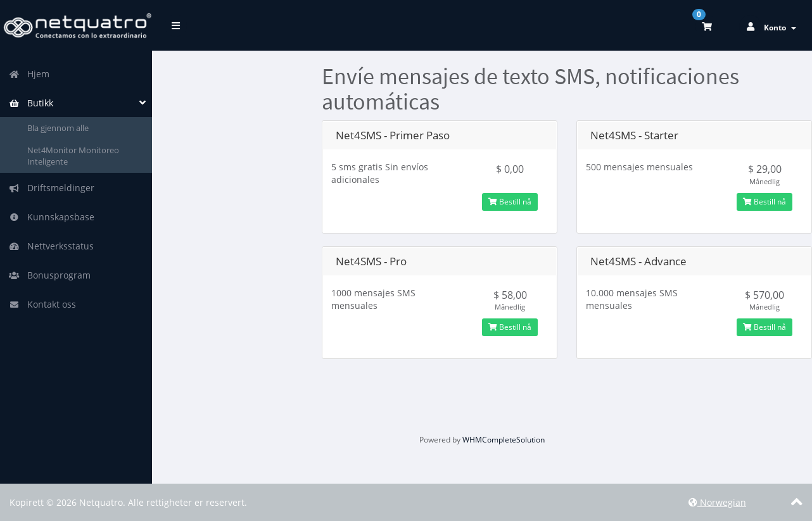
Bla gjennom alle (58, 128)
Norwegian (717, 502)
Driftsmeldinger (52, 188)
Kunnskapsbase (52, 217)
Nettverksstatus (51, 246)
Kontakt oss (42, 304)
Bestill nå (510, 202)
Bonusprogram (50, 275)
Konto (780, 28)
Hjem (29, 74)
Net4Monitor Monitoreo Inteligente (73, 156)
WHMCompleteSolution (504, 440)
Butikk (31, 103)
